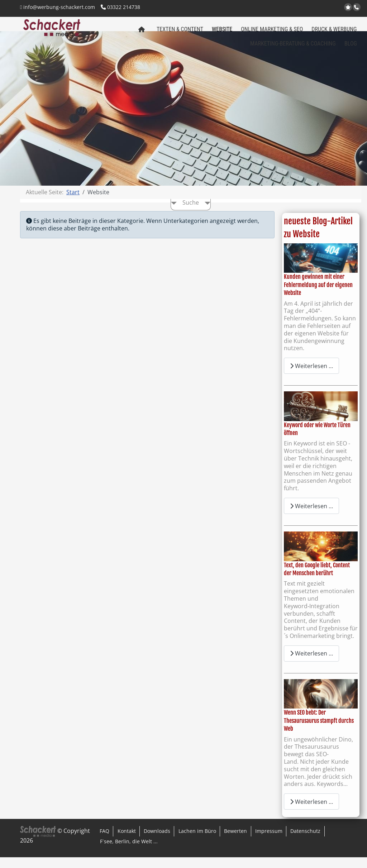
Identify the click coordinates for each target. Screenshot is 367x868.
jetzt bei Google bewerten (349, 7)
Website (222, 33)
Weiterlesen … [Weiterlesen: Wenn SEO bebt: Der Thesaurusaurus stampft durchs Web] (311, 812)
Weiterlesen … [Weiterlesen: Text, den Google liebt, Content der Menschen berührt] (311, 664)
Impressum (269, 842)
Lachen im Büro (197, 842)
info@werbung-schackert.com (58, 7)
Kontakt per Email (322, 8)
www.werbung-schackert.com (304, 8)
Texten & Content (180, 33)
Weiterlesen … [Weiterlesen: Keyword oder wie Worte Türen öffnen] (311, 517)
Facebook (331, 8)
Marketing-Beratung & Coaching (293, 47)
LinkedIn (340, 8)
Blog (351, 47)
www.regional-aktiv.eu (313, 8)
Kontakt (127, 842)
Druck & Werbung (334, 33)
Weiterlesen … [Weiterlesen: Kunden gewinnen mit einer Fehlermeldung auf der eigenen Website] (311, 377)
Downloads (157, 842)
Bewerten (235, 842)
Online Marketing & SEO (272, 33)
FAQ (104, 842)
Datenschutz (305, 842)
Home (140, 35)
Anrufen (357, 7)
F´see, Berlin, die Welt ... (129, 852)
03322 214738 (120, 7)
